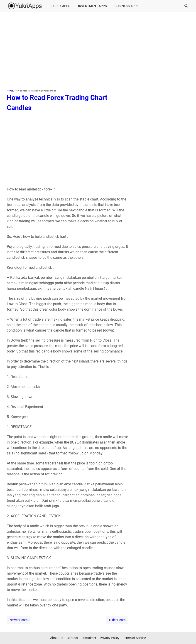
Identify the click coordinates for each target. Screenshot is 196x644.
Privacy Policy (110, 638)
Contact (72, 638)
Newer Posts (18, 620)
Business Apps (127, 6)
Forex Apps (61, 6)
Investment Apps (92, 6)
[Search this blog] (186, 6)
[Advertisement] (98, 51)
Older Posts (117, 620)
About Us (57, 638)
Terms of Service (134, 638)
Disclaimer (89, 638)
